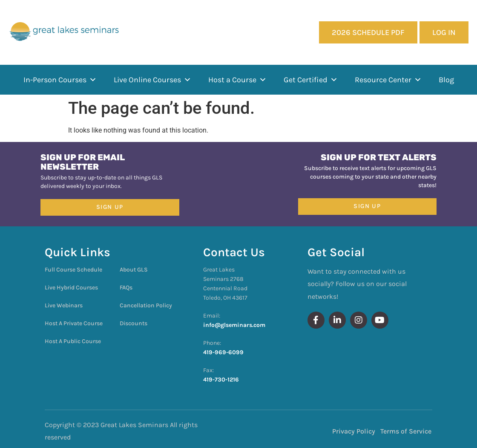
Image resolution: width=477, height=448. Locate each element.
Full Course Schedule (73, 270)
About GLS (134, 270)
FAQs (126, 288)
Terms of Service (406, 431)
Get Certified (311, 80)
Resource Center (388, 80)
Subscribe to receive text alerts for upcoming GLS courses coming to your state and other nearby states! (370, 177)
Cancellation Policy (146, 305)
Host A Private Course (74, 323)
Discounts (134, 323)
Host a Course (237, 80)
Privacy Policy (354, 431)
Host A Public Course (73, 341)
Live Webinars (64, 305)
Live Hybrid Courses (71, 288)
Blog (446, 80)
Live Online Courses (152, 80)
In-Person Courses (60, 80)
